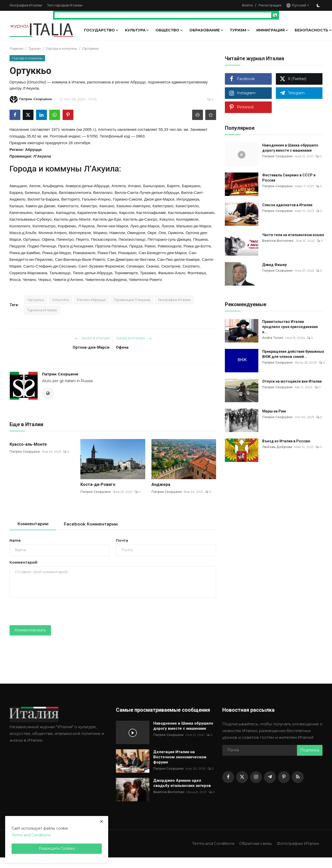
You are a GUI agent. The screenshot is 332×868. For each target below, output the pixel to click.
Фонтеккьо (197, 273)
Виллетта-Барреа (43, 199)
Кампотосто (68, 206)
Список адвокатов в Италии (287, 205)
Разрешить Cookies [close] (57, 848)
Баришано (191, 186)
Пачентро (65, 239)
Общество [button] (169, 30)
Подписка (310, 750)
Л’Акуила (42, 156)
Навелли (117, 233)
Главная (16, 48)
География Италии (26, 5)
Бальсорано (154, 186)
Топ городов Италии (65, 5)
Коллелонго (20, 226)
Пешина (200, 239)
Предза (136, 246)
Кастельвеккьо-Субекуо (31, 219)
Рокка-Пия (107, 253)
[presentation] (49, 611)
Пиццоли (17, 246)
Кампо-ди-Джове (40, 206)
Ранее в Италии (92, 338)
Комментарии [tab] (33, 524)
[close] (101, 821)
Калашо (17, 206)
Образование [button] (206, 30)
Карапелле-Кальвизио (97, 213)
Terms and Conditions (213, 844)
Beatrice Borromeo (278, 241)
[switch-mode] (318, 5)
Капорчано (44, 213)
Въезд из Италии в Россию (286, 441)
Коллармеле (187, 219)
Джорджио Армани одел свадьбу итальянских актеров (182, 783)
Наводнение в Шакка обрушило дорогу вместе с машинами (290, 148)
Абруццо (33, 149)
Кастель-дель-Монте (72, 219)
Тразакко (148, 273)
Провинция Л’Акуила (132, 300)
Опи (162, 233)
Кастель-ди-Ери (107, 219)
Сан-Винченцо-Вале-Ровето (80, 259)
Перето (82, 239)
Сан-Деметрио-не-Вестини (131, 259)
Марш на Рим (274, 411)
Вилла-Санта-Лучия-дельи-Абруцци (147, 192)
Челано (29, 280)
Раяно (150, 246)
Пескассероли (104, 239)
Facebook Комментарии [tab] (91, 524)
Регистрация (270, 5)
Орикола (176, 233)
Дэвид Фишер (274, 265)
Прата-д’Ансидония (76, 246)
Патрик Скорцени (60, 374)
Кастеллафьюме (151, 213)
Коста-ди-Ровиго (98, 484)
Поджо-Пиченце (42, 246)
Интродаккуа (188, 199)
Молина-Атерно (53, 233)
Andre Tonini (273, 338)
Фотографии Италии (298, 844)
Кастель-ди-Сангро (140, 219)
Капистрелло (187, 206)
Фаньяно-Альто (172, 273)
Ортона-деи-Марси (91, 347)
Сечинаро (135, 266)
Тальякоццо (60, 273)
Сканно (153, 266)
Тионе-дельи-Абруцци (92, 273)
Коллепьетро (44, 226)
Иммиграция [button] (272, 30)
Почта (122, 540)
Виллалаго (103, 192)
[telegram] (270, 777)
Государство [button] (101, 30)
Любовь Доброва (278, 447)
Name (15, 540)
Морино (100, 233)
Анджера (161, 484)
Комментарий (23, 562)
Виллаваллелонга (75, 192)
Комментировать (30, 630)
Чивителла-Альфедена (106, 280)
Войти (247, 5)
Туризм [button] (240, 30)
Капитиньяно (21, 213)
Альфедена (53, 186)
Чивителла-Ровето (145, 280)
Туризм (35, 48)
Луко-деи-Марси (145, 226)
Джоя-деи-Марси (159, 199)
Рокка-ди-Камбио (25, 253)
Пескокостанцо (132, 239)
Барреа (16, 192)
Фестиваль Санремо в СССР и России (289, 178)
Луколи (168, 226)
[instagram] (256, 777)
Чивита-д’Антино (68, 280)
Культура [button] (137, 30)
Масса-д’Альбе (23, 233)
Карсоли (127, 213)
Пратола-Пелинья (111, 246)
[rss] (298, 777)
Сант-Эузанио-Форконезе (101, 266)
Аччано (135, 186)
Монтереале (80, 233)
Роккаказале (84, 253)
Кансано (107, 206)
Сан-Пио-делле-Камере (178, 259)
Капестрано (163, 206)
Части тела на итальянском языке (293, 235)
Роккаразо (127, 253)
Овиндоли (136, 233)
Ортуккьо (31, 239)
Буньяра (49, 192)
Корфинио (67, 226)
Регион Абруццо (91, 300)
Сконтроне (171, 266)
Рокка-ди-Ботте (197, 246)
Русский (296, 5)
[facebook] (228, 777)
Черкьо (44, 280)
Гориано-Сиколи (127, 199)
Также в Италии (134, 338)
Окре (152, 233)
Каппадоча (66, 213)
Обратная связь (255, 844)
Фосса (15, 280)
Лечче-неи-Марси (112, 226)
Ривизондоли (169, 246)
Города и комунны (61, 48)
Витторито (71, 199)
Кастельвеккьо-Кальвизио (191, 213)
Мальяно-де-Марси (194, 226)
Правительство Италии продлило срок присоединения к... (290, 327)
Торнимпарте (126, 273)
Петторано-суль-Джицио (169, 239)
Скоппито (191, 266)
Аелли (35, 186)
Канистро (89, 206)
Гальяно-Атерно (96, 199)
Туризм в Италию (42, 310)
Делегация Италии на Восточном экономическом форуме (180, 757)
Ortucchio (61, 300)
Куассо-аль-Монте (28, 445)
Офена (48, 239)
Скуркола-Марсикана (28, 273)
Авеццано (18, 186)
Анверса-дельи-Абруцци (87, 186)
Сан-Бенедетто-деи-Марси (163, 253)
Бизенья (32, 192)
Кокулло (167, 219)
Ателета (119, 186)
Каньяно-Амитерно (133, 206)
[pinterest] (284, 777)
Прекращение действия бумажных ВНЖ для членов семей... (293, 354)
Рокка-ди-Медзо (57, 253)
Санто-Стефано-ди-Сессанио (50, 266)
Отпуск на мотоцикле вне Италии (292, 381)
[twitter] (242, 777)
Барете (173, 186)
